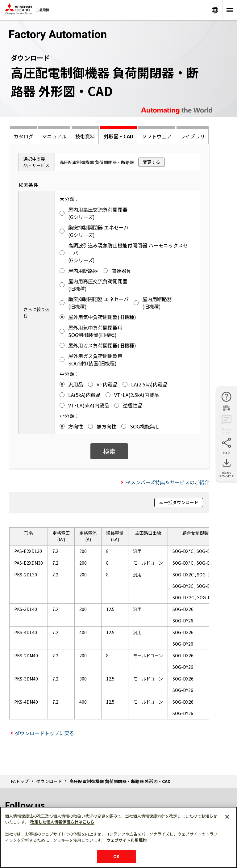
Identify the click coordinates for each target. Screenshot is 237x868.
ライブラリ (193, 136)
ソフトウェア (157, 136)
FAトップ (20, 781)
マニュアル (54, 136)
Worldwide (215, 10)
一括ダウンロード (181, 502)
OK (116, 856)
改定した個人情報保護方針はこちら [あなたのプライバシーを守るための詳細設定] (62, 822)
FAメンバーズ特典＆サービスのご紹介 (167, 482)
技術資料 (85, 136)
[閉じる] (227, 817)
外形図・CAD (118, 136)
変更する (152, 162)
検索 (109, 451)
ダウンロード (49, 781)
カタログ (23, 136)
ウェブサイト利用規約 (127, 840)
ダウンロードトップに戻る (44, 733)
